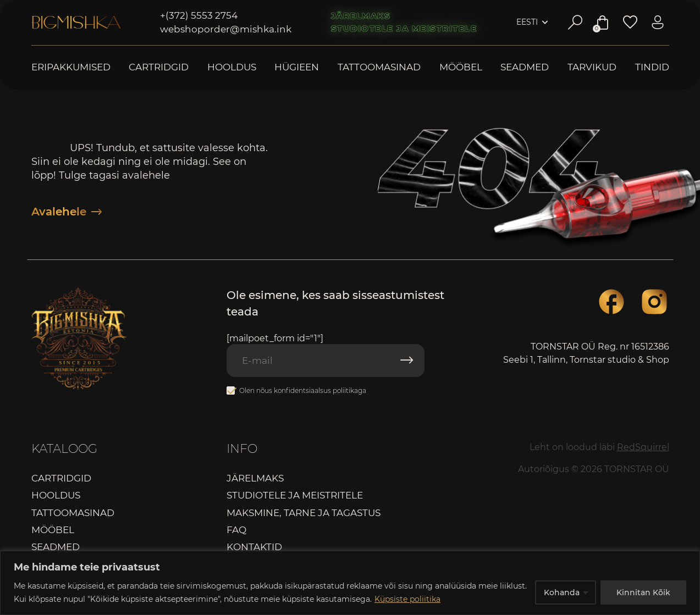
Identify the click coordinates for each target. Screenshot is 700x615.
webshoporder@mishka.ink (226, 29)
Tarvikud (592, 67)
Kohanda (562, 592)
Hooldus (232, 67)
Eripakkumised (71, 67)
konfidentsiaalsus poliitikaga (320, 390)
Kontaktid (254, 547)
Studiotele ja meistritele (404, 29)
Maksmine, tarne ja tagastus (304, 513)
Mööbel (461, 67)
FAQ (236, 530)
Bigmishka (76, 23)
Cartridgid (159, 67)
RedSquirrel (643, 447)
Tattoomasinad (379, 67)
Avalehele (67, 212)
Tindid (652, 67)
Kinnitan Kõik (643, 592)
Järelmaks (361, 16)
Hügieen (297, 67)
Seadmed (525, 67)
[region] (350, 583)
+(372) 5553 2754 (199, 15)
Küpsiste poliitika (407, 599)
